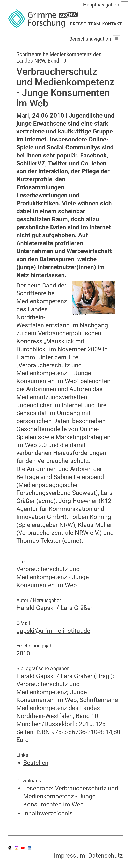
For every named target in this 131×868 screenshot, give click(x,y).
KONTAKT (112, 24)
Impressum (70, 856)
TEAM (94, 24)
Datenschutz (105, 856)
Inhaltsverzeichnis (48, 813)
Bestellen (36, 763)
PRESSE (78, 24)
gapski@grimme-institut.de (53, 631)
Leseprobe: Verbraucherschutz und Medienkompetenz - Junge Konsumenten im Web (71, 796)
